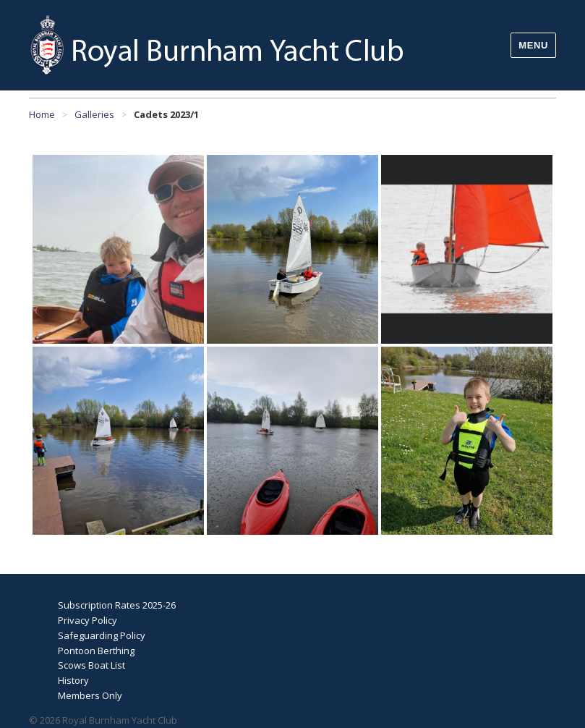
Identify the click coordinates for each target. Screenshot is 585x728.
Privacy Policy (87, 620)
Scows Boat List (91, 665)
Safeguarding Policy (102, 635)
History (73, 680)
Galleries (94, 114)
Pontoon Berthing (96, 651)
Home (42, 114)
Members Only (90, 695)
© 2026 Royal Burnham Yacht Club (103, 720)
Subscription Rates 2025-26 (117, 605)
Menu (533, 45)
